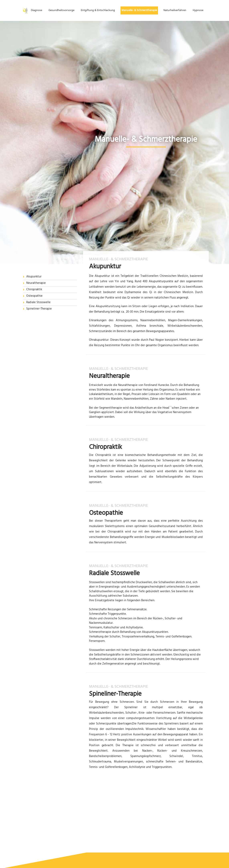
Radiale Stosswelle (38, 302)
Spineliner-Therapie (39, 309)
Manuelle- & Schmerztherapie (139, 10)
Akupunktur (34, 277)
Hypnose (198, 10)
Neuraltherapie (36, 283)
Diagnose (36, 10)
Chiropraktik (34, 290)
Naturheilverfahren (175, 10)
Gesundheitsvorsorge (61, 10)
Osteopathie (34, 296)
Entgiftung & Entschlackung (98, 10)
